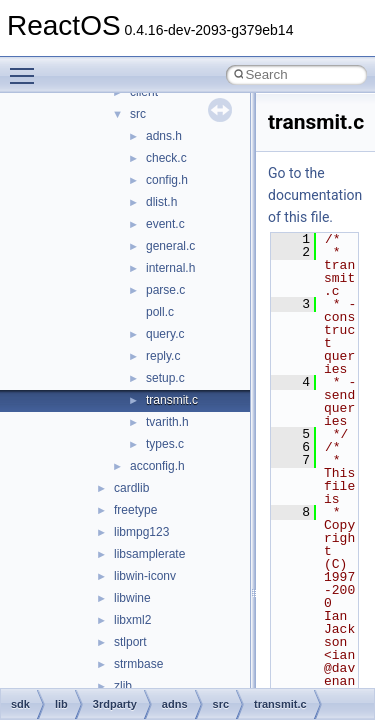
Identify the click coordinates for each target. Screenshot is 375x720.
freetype (135, 510)
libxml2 (132, 620)
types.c (165, 444)
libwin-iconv (145, 576)
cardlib (131, 488)
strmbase (138, 664)
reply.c (163, 356)
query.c (165, 334)
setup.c (165, 378)
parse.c (165, 290)
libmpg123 (141, 532)
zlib (123, 686)
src (138, 114)
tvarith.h (167, 422)
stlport (130, 642)
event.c (165, 224)
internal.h (170, 268)
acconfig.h (157, 466)
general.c (170, 246)
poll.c (160, 312)
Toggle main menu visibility (27, 67)
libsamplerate (149, 554)
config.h (167, 180)
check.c (166, 158)
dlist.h (161, 202)
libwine (132, 598)
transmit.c (172, 400)
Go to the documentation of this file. (315, 195)
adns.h (164, 136)
